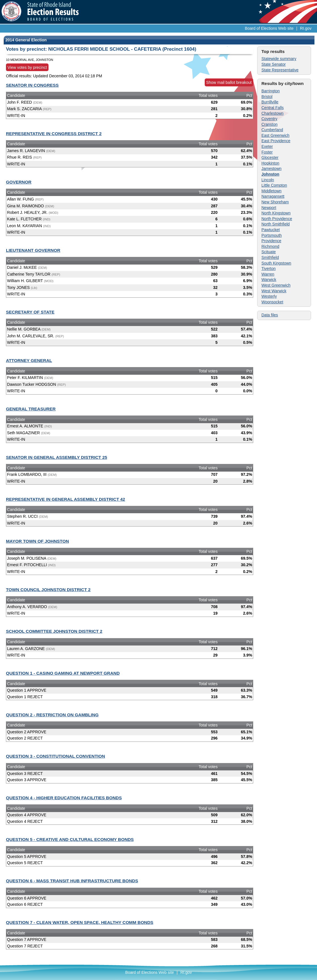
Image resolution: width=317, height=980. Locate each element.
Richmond (270, 246)
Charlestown (272, 113)
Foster (267, 152)
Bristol (267, 97)
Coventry (269, 119)
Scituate (269, 252)
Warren (268, 274)
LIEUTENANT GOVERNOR (33, 250)
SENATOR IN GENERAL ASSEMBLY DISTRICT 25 (57, 457)
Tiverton (269, 269)
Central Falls (273, 108)
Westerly (269, 296)
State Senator (274, 64)
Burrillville (270, 102)
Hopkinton (270, 163)
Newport (269, 208)
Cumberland (272, 130)
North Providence (277, 219)
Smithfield (270, 257)
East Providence (276, 141)
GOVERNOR (19, 182)
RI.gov (306, 28)
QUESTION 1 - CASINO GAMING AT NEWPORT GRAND (63, 673)
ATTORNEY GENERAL (29, 360)
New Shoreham (275, 202)
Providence (271, 241)
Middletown (271, 191)
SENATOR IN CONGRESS (32, 85)
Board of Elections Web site (269, 28)
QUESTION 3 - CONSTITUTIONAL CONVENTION (55, 756)
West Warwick (274, 291)
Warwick (269, 280)
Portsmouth (272, 235)
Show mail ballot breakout (229, 82)
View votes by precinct (27, 67)
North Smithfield (276, 224)
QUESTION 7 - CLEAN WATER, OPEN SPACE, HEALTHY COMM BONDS (80, 922)
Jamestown (271, 169)
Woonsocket (272, 302)
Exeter (267, 146)
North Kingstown (276, 213)
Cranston (270, 124)
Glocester (270, 157)
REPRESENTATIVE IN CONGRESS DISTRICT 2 (54, 134)
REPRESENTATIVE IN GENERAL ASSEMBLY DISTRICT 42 (65, 499)
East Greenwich (275, 135)
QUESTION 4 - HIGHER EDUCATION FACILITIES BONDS (64, 798)
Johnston (270, 174)
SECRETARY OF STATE (30, 312)
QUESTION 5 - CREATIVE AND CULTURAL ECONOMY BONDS (70, 839)
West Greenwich (276, 285)
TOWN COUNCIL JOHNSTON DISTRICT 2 (48, 590)
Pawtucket (271, 230)
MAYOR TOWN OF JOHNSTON (37, 541)
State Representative (280, 70)
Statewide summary (279, 59)
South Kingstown (276, 263)
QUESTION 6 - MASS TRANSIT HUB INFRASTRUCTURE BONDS (72, 881)
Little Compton (274, 185)
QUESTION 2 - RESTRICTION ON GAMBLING (52, 715)
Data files (270, 315)
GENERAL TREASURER (31, 409)
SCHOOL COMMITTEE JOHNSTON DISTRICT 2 (54, 631)
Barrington (271, 91)
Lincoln (268, 180)
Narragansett (273, 196)
